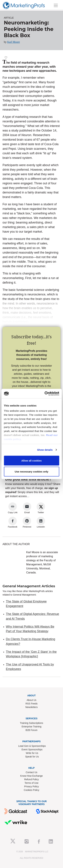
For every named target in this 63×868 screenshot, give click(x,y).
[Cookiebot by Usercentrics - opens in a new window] (45, 394)
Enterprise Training (32, 727)
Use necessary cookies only (31, 472)
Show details (45, 450)
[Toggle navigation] (56, 5)
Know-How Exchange (32, 776)
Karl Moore (14, 42)
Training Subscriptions (32, 723)
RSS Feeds (32, 704)
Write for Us (32, 753)
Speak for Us (32, 757)
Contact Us (32, 772)
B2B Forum (32, 730)
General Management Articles (29, 586)
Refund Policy (31, 779)
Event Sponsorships (32, 749)
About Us (32, 700)
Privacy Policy (32, 786)
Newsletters (32, 707)
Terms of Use (31, 783)
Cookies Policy (32, 790)
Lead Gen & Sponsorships (32, 746)
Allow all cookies (32, 460)
